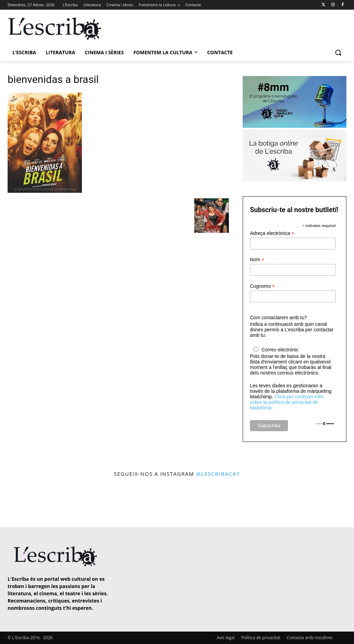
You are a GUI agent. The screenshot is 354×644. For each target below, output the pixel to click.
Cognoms (262, 286)
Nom (257, 260)
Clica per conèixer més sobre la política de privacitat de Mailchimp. (287, 402)
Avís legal (226, 638)
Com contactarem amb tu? (278, 318)
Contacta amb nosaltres (310, 638)
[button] (338, 53)
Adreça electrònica (272, 233)
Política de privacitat (261, 638)
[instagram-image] (21, 503)
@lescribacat (218, 474)
